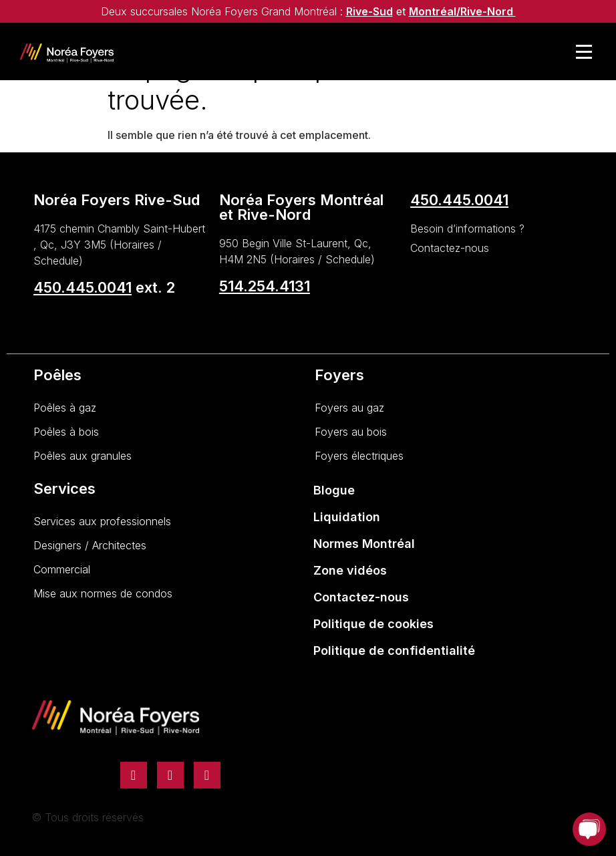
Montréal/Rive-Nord (462, 11)
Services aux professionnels (102, 521)
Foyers (339, 375)
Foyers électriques (359, 456)
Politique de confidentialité (394, 651)
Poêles (57, 375)
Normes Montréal (364, 544)
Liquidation (347, 517)
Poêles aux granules (83, 456)
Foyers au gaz (349, 408)
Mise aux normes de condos (103, 593)
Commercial (62, 569)
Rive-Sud (369, 11)
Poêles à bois (66, 432)
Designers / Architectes (90, 545)
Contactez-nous (361, 597)
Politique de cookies (373, 624)
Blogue (334, 490)
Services (64, 488)
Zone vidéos (350, 570)
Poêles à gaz (65, 408)
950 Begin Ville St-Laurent (283, 243)
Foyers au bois (351, 432)
